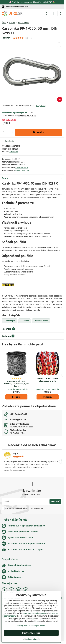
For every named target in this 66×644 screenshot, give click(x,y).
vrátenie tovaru (21, 168)
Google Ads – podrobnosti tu (35, 613)
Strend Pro (14, 152)
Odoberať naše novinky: (32, 494)
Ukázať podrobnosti (31, 639)
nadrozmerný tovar (22, 170)
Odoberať (55, 501)
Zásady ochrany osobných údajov (31, 626)
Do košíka (39, 132)
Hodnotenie (6, 38)
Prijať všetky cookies (31, 633)
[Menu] (61, 14)
